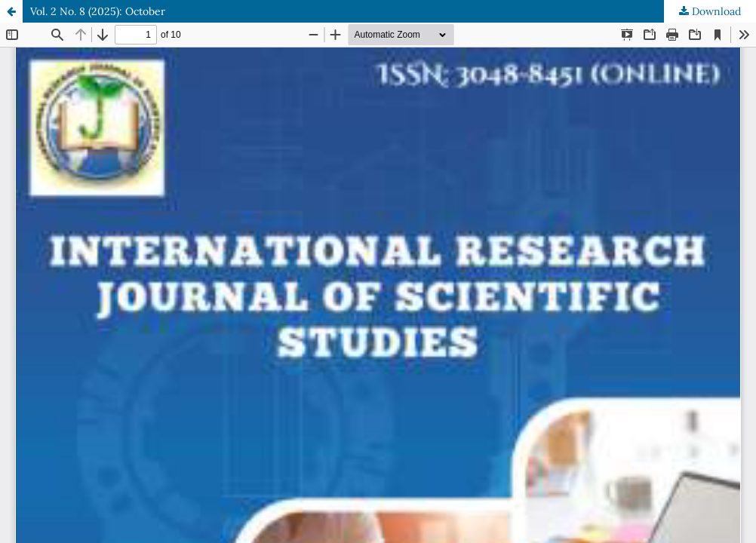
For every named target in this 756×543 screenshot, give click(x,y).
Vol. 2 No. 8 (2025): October (98, 11)
